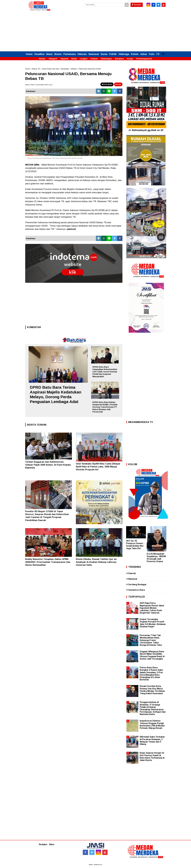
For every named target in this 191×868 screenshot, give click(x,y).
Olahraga (124, 54)
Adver (144, 54)
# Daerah (131, 573)
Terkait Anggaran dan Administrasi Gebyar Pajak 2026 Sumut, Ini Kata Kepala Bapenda (48, 465)
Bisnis (58, 54)
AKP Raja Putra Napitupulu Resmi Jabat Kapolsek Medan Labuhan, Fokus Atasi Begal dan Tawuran (152, 608)
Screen (137, 5)
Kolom (135, 54)
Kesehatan (65, 69)
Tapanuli (64, 59)
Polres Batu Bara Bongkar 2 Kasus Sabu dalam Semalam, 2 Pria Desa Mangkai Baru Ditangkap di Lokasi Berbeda (151, 674)
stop (118, 84)
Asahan (94, 59)
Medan (42, 59)
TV (158, 54)
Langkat (84, 59)
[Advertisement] (95, 31)
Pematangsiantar (144, 59)
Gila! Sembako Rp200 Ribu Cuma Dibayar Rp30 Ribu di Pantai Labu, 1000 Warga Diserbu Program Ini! (98, 467)
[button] (163, 53)
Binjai (74, 59)
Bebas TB (36, 69)
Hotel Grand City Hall (50, 69)
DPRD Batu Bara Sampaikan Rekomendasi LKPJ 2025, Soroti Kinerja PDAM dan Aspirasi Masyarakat (105, 372)
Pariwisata (70, 54)
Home (29, 54)
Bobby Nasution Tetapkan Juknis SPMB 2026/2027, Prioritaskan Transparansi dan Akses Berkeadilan (48, 562)
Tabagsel (53, 59)
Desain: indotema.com (95, 865)
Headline (39, 54)
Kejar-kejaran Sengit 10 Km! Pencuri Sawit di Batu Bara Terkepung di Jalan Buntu (152, 757)
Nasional (94, 54)
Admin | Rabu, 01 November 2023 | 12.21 (39, 85)
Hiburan (82, 54)
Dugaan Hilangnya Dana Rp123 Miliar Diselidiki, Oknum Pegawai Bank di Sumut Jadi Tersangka (152, 655)
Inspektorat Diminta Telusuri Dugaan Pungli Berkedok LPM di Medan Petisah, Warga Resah (152, 724)
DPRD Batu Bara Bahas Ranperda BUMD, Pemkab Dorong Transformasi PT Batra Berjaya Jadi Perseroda (105, 407)
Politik (113, 54)
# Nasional (132, 579)
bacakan (107, 84)
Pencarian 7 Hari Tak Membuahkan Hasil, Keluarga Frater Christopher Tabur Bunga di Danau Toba (151, 640)
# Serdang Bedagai (136, 584)
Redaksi (43, 844)
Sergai (130, 59)
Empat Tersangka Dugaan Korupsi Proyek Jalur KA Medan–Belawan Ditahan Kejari (153, 623)
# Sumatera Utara (136, 590)
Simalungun (106, 59)
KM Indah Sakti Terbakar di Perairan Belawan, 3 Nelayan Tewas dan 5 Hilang (152, 740)
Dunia (104, 54)
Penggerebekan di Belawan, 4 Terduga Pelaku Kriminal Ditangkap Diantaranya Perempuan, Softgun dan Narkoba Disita (153, 708)
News (49, 54)
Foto (152, 54)
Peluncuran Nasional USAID (90, 69)
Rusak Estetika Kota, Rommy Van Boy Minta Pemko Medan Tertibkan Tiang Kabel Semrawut (152, 690)
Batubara (119, 59)
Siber (52, 844)
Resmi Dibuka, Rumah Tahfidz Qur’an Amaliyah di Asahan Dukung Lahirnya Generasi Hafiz (96, 562)
